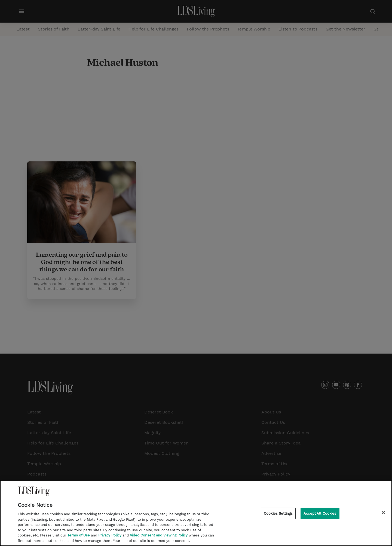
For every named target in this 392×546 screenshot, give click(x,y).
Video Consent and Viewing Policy (159, 536)
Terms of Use (79, 536)
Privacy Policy (110, 536)
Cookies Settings (278, 514)
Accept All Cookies (320, 514)
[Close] (383, 514)
